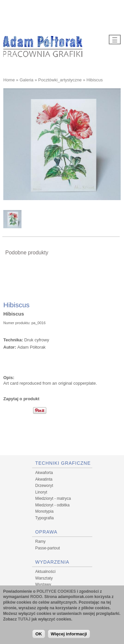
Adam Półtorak (32, 347)
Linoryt (41, 492)
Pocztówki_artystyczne (60, 80)
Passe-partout (48, 548)
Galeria (26, 80)
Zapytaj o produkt (21, 399)
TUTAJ (24, 620)
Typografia (45, 518)
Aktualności (45, 572)
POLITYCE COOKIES (56, 592)
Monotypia (44, 511)
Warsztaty (44, 578)
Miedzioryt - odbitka (53, 505)
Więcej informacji (69, 634)
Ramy (41, 541)
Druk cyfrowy (37, 340)
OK (39, 634)
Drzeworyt (44, 486)
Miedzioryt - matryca (53, 498)
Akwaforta (44, 473)
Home (9, 80)
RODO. (37, 597)
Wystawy (43, 584)
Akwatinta (44, 479)
